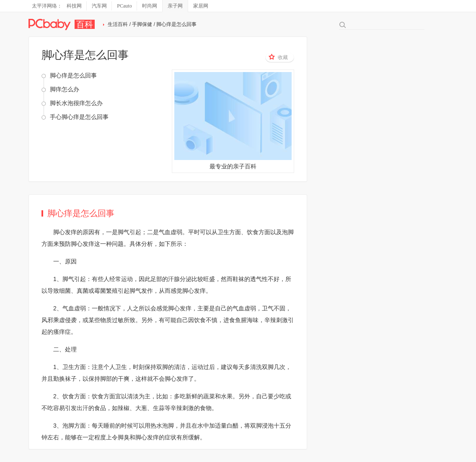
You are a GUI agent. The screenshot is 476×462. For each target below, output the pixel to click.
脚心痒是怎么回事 (73, 75)
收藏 (278, 57)
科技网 (74, 6)
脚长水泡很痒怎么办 (76, 103)
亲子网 (175, 6)
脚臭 (124, 437)
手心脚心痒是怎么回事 (79, 117)
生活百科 (118, 24)
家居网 (201, 6)
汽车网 (99, 6)
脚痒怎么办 (65, 89)
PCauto (124, 6)
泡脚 (288, 232)
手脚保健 (142, 24)
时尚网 (150, 6)
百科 (85, 24)
